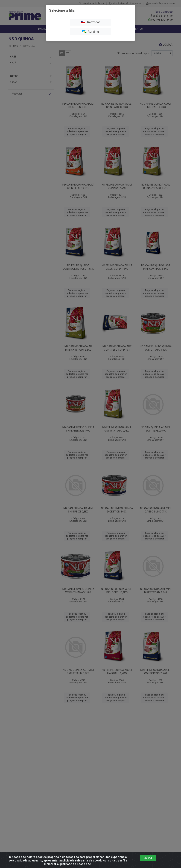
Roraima (90, 32)
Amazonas (91, 22)
